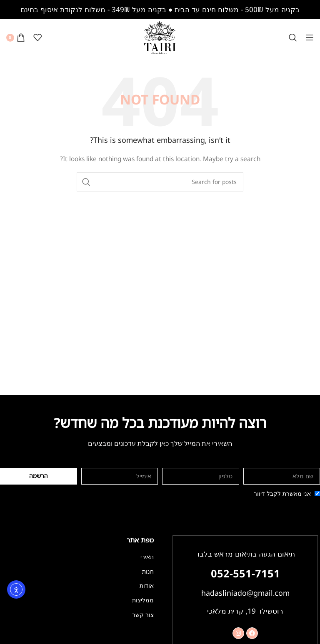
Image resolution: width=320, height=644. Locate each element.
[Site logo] (160, 37)
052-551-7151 (245, 573)
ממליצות (143, 600)
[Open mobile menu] (310, 37)
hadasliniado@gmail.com (245, 592)
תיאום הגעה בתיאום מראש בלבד (245, 554)
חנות (148, 571)
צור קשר (143, 615)
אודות (147, 586)
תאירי (147, 557)
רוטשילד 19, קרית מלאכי (245, 610)
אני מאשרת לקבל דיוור (282, 494)
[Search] (293, 37)
